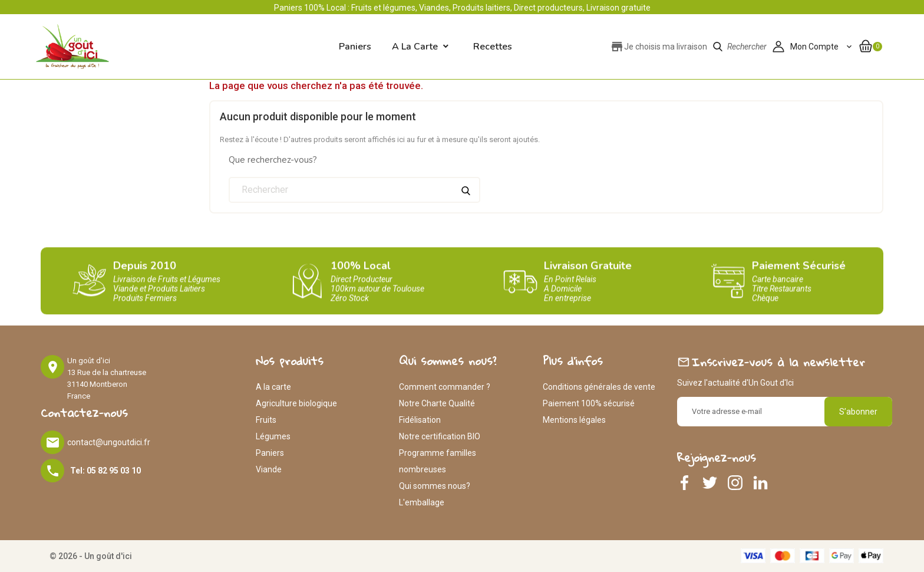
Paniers (270, 453)
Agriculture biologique (296, 403)
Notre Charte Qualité (437, 403)
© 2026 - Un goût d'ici (91, 556)
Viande (269, 469)
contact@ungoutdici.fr (109, 442)
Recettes (493, 47)
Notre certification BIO (440, 436)
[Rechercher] (354, 190)
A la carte (415, 47)
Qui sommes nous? (435, 486)
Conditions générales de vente (599, 387)
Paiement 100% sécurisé (589, 403)
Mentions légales (574, 420)
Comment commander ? (445, 387)
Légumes (273, 436)
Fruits (266, 420)
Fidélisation (420, 420)
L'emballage (422, 502)
